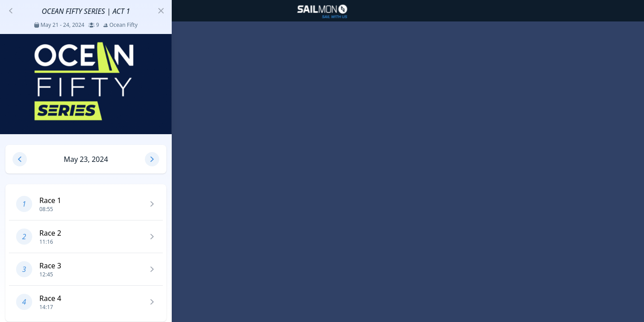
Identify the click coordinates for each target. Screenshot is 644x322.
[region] (322, 161)
